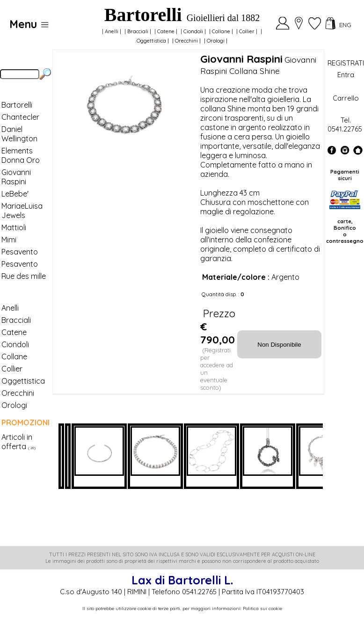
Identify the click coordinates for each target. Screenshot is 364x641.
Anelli (112, 31)
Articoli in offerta (17, 442)
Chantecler (20, 117)
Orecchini (186, 41)
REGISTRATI (346, 63)
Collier (247, 31)
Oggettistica (151, 41)
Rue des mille (24, 276)
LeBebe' (15, 194)
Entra (346, 75)
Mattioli (14, 227)
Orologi (216, 41)
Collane (221, 31)
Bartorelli (17, 105)
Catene (166, 31)
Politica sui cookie (262, 608)
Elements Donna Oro (21, 155)
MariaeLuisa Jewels (22, 211)
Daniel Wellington (19, 134)
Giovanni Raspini (16, 177)
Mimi (9, 240)
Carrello (346, 98)
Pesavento (20, 252)
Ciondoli (193, 31)
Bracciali (138, 31)
